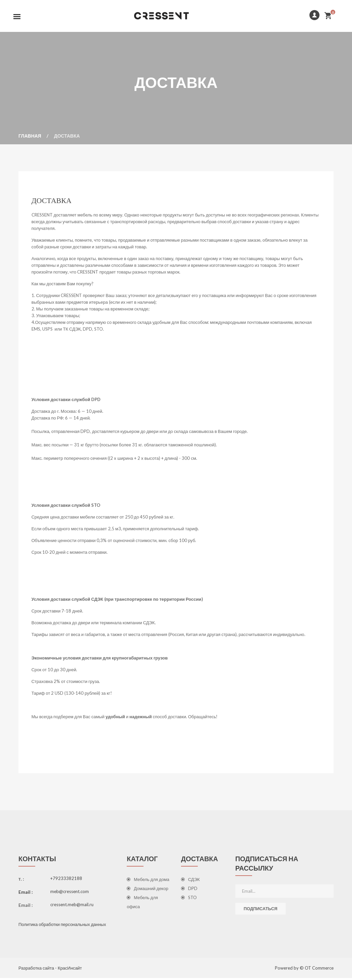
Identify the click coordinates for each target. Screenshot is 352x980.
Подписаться (261, 911)
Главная (30, 137)
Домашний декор (148, 890)
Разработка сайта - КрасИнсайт (50, 970)
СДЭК (190, 881)
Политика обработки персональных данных (62, 926)
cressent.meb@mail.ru (72, 906)
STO (189, 899)
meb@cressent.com (70, 893)
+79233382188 (66, 880)
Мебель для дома (148, 881)
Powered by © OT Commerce (304, 970)
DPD (189, 890)
